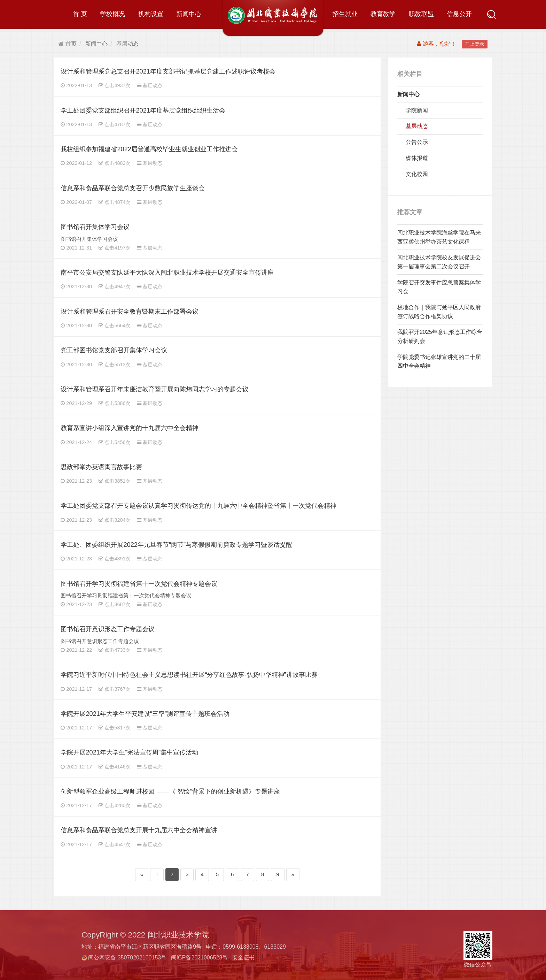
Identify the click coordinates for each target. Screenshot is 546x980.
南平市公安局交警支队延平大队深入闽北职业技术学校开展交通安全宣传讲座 (167, 272)
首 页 (80, 14)
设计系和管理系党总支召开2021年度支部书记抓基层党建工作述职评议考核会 (168, 71)
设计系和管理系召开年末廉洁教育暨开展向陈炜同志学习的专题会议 (155, 389)
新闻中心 (189, 14)
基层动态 (127, 44)
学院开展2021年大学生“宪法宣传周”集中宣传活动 (129, 752)
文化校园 (417, 174)
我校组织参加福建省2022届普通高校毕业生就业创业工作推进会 (149, 149)
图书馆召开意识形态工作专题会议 (108, 629)
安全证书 (243, 958)
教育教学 (383, 14)
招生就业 (345, 14)
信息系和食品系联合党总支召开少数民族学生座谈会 (133, 188)
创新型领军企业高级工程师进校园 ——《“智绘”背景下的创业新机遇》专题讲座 (170, 791)
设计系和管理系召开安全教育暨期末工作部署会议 (130, 311)
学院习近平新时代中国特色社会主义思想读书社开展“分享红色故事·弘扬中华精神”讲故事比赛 (189, 675)
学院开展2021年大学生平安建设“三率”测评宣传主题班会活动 (145, 714)
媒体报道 (417, 158)
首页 (68, 44)
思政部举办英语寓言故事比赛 (101, 467)
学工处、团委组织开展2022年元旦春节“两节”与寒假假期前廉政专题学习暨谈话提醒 (176, 545)
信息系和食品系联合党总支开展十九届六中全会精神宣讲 (139, 830)
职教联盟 (421, 14)
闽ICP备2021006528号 (200, 958)
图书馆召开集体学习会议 (95, 227)
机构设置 (151, 14)
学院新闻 (417, 110)
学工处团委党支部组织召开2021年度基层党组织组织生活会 (143, 110)
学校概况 (112, 14)
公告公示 (417, 142)
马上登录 (475, 44)
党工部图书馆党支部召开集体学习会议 (114, 350)
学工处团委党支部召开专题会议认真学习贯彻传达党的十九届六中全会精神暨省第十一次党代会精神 (198, 506)
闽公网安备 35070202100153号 (127, 958)
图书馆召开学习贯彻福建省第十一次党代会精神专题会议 (139, 584)
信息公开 (459, 14)
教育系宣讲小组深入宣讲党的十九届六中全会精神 (130, 428)
